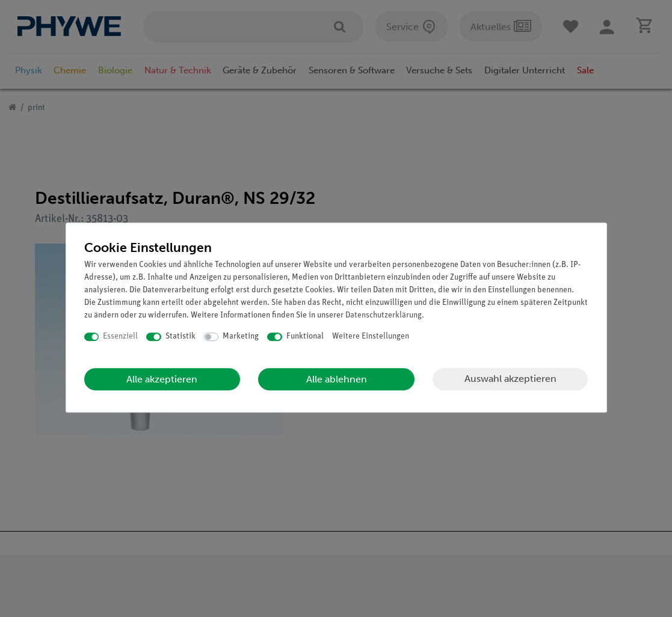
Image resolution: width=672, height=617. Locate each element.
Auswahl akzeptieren (510, 379)
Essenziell (120, 336)
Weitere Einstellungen (371, 336)
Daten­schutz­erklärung (384, 315)
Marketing (241, 336)
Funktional (305, 336)
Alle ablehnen (337, 379)
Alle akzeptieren (162, 379)
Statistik (180, 336)
